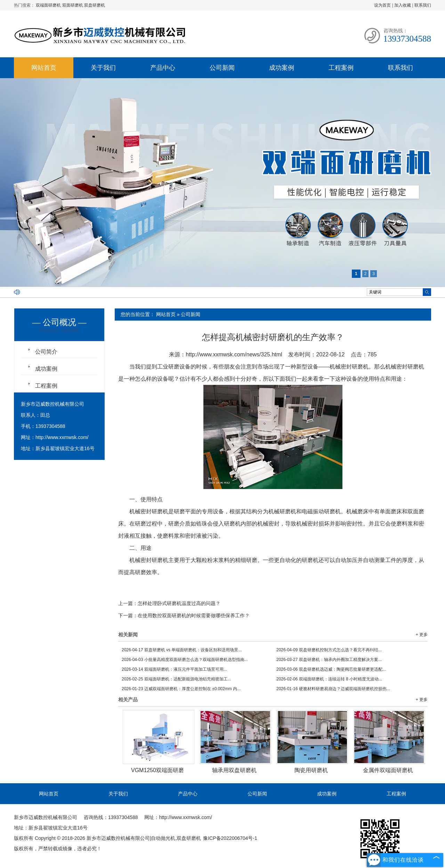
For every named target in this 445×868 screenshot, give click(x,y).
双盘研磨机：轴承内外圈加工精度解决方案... (329, 660)
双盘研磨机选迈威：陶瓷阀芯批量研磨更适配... (331, 669)
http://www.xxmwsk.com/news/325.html (234, 354)
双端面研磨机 (49, 5)
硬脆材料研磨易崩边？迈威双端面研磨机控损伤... (333, 689)
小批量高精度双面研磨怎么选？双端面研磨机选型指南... (185, 660)
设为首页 (382, 5)
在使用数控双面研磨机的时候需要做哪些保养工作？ (194, 615)
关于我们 (103, 68)
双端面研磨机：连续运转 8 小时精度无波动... (329, 679)
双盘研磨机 (95, 5)
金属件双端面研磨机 (388, 770)
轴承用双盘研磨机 (234, 770)
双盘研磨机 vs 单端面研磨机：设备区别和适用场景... (182, 650)
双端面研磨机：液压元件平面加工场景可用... (174, 669)
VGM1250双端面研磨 (157, 770)
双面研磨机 (73, 5)
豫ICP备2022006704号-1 (230, 838)
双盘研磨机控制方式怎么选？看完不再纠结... (329, 650)
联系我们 (423, 5)
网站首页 (44, 68)
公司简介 (46, 352)
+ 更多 (422, 635)
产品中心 (163, 68)
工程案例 (341, 68)
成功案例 (282, 68)
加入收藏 (403, 5)
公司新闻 (222, 68)
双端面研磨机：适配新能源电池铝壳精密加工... (176, 679)
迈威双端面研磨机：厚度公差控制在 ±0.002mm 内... (181, 689)
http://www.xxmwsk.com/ (62, 437)
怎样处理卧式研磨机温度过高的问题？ (179, 603)
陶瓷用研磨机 (311, 770)
